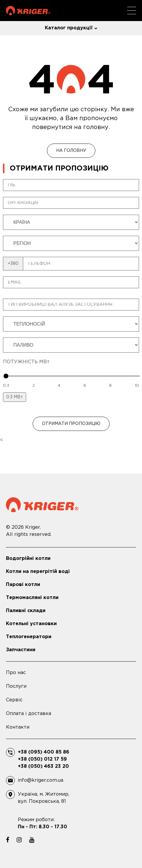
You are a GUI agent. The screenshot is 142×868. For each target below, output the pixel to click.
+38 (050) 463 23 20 (43, 766)
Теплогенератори (29, 637)
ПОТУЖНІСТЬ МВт (26, 362)
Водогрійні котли (28, 559)
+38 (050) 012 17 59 (42, 759)
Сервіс (14, 700)
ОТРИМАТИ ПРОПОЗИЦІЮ (71, 424)
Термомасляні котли (32, 598)
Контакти (18, 727)
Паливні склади (26, 611)
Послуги (16, 686)
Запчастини (21, 650)
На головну (71, 151)
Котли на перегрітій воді (38, 572)
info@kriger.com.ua (41, 780)
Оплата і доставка (29, 714)
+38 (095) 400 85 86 (44, 752)
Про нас (16, 673)
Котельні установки (31, 624)
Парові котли (23, 585)
